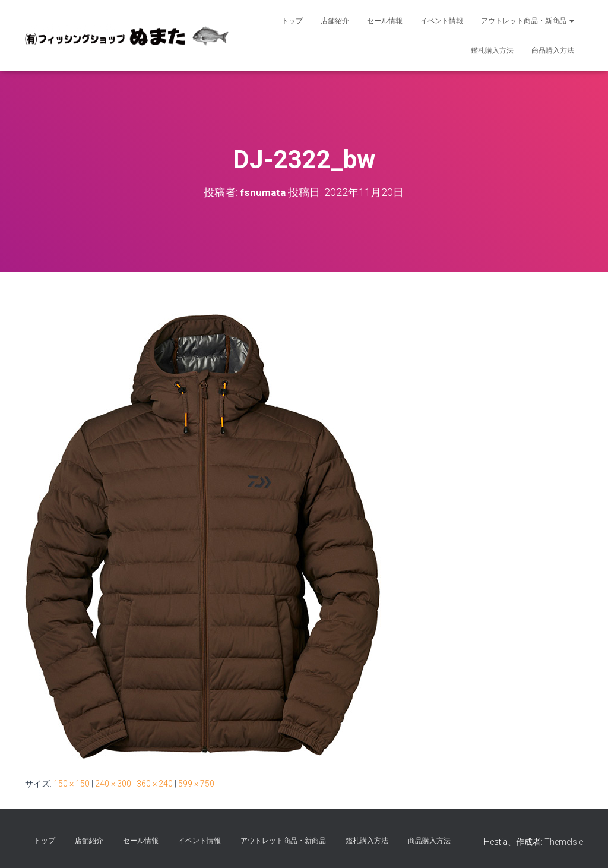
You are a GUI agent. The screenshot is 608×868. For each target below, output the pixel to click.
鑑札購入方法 (492, 50)
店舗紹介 (335, 21)
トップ (292, 21)
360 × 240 (155, 784)
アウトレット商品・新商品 (528, 21)
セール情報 (385, 21)
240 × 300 (113, 784)
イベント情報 (442, 21)
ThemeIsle (564, 842)
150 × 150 (72, 784)
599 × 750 (196, 784)
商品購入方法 (553, 50)
